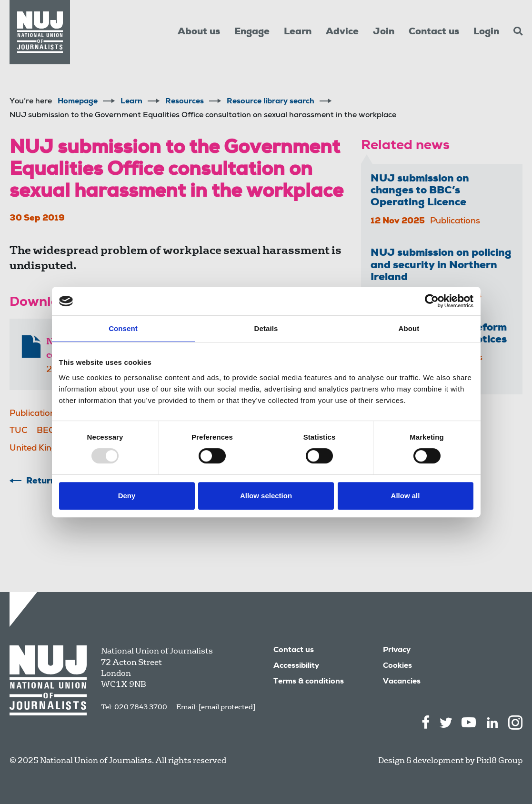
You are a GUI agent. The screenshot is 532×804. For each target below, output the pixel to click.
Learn (298, 32)
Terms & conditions (309, 682)
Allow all (406, 496)
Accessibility (296, 666)
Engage (252, 32)
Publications (35, 414)
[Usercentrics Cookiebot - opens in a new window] (432, 301)
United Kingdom (42, 449)
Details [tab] (266, 328)
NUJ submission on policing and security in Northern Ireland (441, 266)
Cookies (397, 666)
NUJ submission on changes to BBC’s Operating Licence (420, 191)
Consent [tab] (123, 328)
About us (199, 32)
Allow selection (266, 496)
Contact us (434, 32)
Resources (185, 102)
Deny (127, 496)
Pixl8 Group (499, 760)
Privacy (397, 651)
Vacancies (402, 682)
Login (486, 32)
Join (384, 32)
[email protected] (227, 707)
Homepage (78, 102)
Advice (342, 32)
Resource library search (271, 102)
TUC (19, 431)
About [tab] (409, 328)
